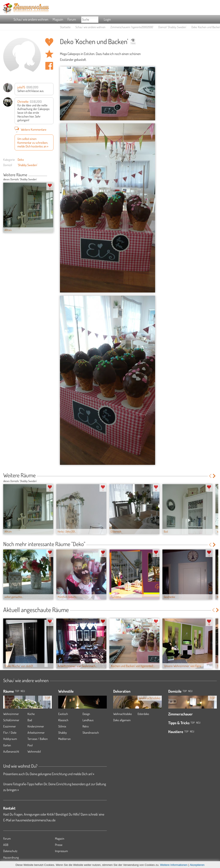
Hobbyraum (10, 739)
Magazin (58, 19)
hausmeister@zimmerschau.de (36, 820)
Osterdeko (143, 714)
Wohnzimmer (11, 714)
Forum (72, 19)
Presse (59, 845)
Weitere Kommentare (31, 129)
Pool (30, 745)
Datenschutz (10, 851)
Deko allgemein (122, 720)
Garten (7, 745)
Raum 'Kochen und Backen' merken (49, 54)
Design (86, 714)
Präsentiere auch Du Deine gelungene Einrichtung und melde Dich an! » (49, 774)
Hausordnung (11, 857)
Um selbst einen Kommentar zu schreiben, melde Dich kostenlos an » (33, 142)
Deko (21, 159)
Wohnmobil (34, 751)
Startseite (65, 27)
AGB (6, 845)
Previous (49, 175)
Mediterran (64, 739)
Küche (31, 714)
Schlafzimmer (11, 720)
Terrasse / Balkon (38, 739)
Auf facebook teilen (49, 66)
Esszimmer (10, 726)
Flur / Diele (10, 733)
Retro (86, 726)
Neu (190, 691)
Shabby (63, 733)
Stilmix (62, 726)
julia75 (21, 87)
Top (185, 691)
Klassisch (63, 720)
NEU (23, 691)
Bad (30, 720)
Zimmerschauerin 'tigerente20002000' (132, 27)
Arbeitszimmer (36, 733)
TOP (17, 691)
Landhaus (88, 720)
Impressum (61, 851)
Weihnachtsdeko (123, 714)
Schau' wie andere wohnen (31, 19)
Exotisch (63, 714)
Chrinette (23, 101)
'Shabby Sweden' (27, 165)
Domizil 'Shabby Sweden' (172, 27)
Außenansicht (11, 751)
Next (52, 175)
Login (107, 19)
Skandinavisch (91, 733)
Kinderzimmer (36, 726)
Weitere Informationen (174, 865)
